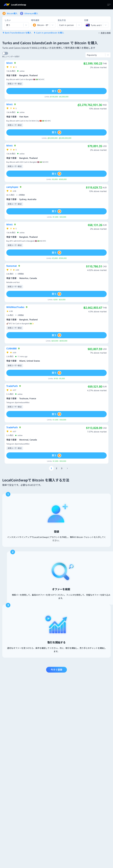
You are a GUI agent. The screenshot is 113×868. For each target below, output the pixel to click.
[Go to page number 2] (56, 468)
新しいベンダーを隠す (11, 57)
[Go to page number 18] (67, 468)
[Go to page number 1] (51, 468)
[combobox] (33, 25)
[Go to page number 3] (62, 468)
